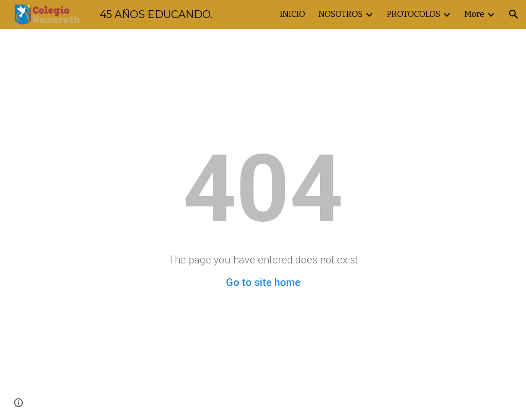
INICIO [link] (293, 14)
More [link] (474, 14)
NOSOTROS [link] (341, 14)
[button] (514, 14)
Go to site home (263, 282)
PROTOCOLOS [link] (414, 14)
